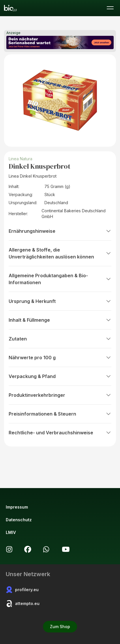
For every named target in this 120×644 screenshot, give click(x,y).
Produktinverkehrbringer (60, 395)
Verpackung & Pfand (60, 376)
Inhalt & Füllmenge (60, 320)
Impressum (17, 507)
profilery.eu (22, 590)
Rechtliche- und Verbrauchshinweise (60, 433)
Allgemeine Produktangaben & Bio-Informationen (60, 279)
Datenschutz (19, 520)
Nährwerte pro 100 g (60, 358)
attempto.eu (23, 604)
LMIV (11, 532)
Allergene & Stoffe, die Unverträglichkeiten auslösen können (60, 253)
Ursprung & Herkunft (60, 301)
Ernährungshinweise (60, 231)
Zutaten (60, 339)
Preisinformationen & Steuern (60, 414)
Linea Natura (20, 159)
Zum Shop (60, 627)
